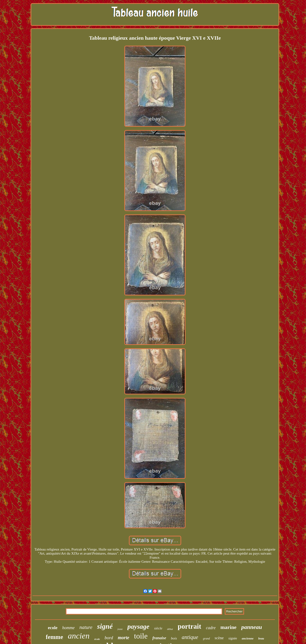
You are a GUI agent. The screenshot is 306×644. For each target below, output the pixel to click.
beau (261, 639)
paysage (138, 626)
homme (68, 628)
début (170, 629)
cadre (211, 628)
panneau (252, 627)
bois (174, 638)
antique (190, 637)
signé (105, 626)
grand (206, 639)
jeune (120, 629)
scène (219, 638)
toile (141, 636)
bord (109, 638)
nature (86, 627)
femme (55, 637)
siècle (158, 628)
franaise (159, 638)
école (97, 639)
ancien (79, 636)
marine (228, 627)
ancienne (248, 638)
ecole (53, 628)
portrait (189, 626)
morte (124, 638)
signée (233, 638)
